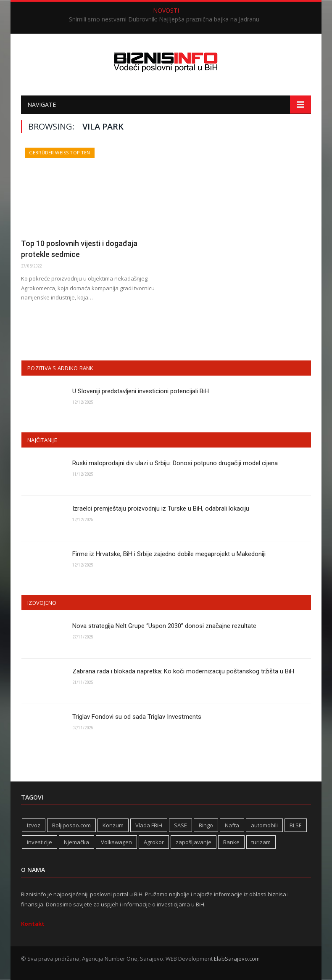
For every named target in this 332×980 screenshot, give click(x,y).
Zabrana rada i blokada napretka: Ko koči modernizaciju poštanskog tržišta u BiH (183, 671)
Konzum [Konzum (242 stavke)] (113, 825)
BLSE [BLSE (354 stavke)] (296, 825)
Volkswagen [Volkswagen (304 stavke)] (116, 842)
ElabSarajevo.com (237, 959)
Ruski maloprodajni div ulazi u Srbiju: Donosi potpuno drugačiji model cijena (175, 463)
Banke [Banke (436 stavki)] (231, 842)
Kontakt (33, 924)
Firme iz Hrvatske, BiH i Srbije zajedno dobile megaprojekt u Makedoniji (169, 554)
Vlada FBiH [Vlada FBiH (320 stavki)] (149, 825)
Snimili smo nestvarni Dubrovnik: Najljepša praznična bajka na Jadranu (164, 19)
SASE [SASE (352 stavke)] (180, 825)
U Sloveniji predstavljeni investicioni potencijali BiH (141, 391)
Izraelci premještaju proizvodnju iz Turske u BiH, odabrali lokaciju (161, 509)
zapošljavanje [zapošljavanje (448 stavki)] (194, 842)
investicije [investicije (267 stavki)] (40, 842)
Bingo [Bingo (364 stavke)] (206, 825)
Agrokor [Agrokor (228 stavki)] (154, 842)
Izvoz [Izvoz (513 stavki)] (34, 825)
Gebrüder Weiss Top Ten (60, 152)
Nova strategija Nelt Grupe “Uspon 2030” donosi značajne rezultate (164, 626)
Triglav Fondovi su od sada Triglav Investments (137, 717)
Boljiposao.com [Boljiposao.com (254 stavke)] (71, 825)
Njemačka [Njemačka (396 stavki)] (76, 842)
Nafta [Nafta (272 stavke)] (232, 825)
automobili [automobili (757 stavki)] (264, 825)
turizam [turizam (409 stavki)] (261, 842)
